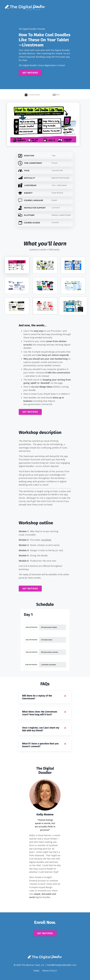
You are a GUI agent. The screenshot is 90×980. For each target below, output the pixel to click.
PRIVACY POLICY (50, 975)
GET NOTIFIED (30, 73)
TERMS (36, 975)
